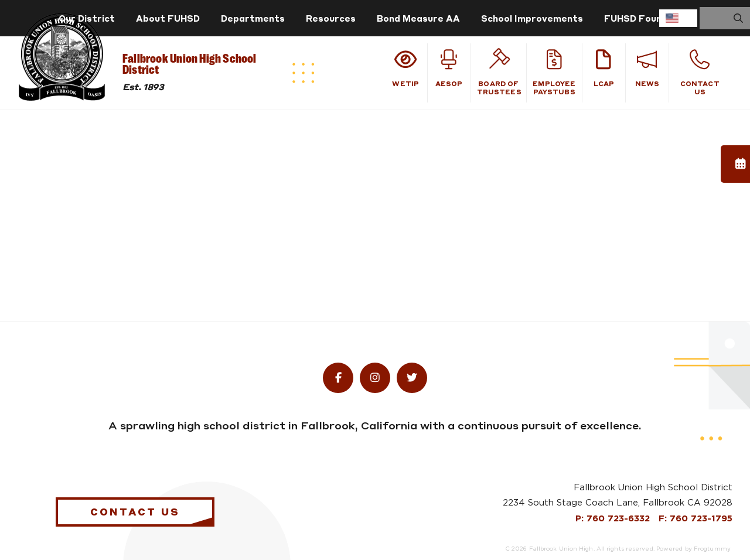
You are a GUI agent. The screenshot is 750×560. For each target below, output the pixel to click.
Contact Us (700, 73)
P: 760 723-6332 (614, 519)
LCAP (604, 69)
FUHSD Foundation (648, 18)
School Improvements (532, 18)
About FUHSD (168, 18)
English (672, 18)
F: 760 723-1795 (696, 519)
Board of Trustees (499, 73)
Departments (253, 18)
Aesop (449, 69)
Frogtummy (712, 549)
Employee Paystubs (554, 73)
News (647, 69)
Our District (87, 18)
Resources (331, 18)
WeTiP (406, 69)
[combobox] (678, 18)
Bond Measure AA (418, 18)
